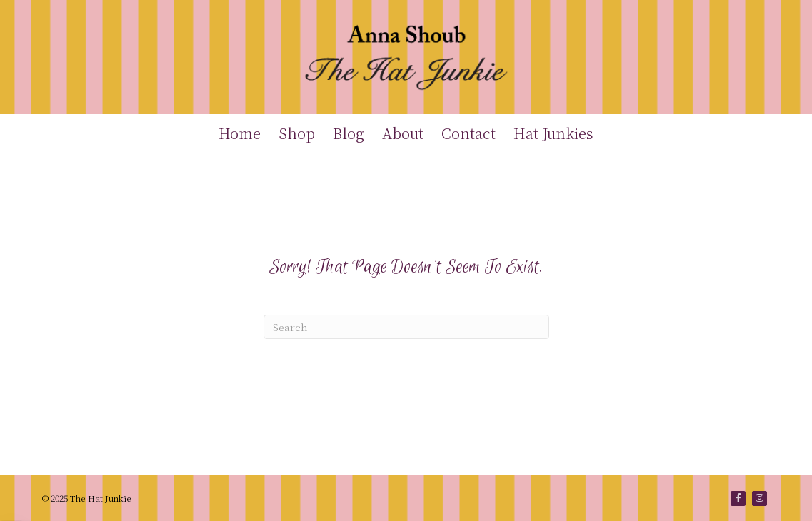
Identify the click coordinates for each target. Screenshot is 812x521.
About (403, 133)
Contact (468, 133)
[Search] (406, 327)
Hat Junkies (553, 133)
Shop (297, 133)
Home (240, 133)
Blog (349, 133)
